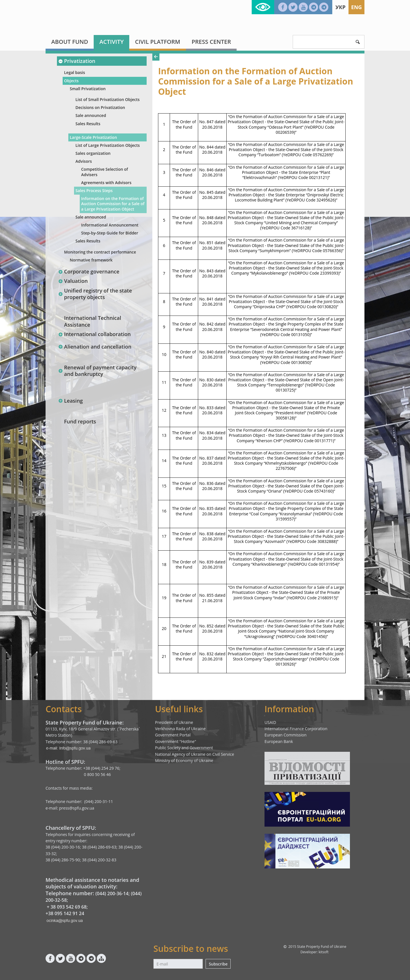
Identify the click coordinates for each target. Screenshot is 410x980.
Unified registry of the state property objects (95, 294)
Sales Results (88, 124)
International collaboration (94, 334)
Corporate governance (89, 271)
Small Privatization (88, 89)
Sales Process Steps (94, 191)
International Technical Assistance (93, 321)
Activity (111, 42)
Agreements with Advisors (106, 183)
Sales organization (93, 153)
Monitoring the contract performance (100, 252)
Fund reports (80, 421)
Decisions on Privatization (100, 107)
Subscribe (218, 964)
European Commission (286, 735)
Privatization (77, 61)
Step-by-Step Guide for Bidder (110, 233)
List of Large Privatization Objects (108, 145)
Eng (356, 7)
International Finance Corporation (296, 729)
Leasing (70, 401)
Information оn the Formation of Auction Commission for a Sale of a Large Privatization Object (113, 204)
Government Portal (173, 735)
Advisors (84, 161)
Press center (211, 42)
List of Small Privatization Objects (107, 99)
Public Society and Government (184, 748)
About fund (70, 42)
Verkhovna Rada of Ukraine (181, 729)
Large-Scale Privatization (93, 137)
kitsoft (324, 952)
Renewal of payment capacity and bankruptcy (97, 371)
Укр (340, 7)
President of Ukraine (174, 722)
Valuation (73, 281)
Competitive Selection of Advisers (104, 172)
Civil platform (158, 42)
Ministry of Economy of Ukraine (184, 760)
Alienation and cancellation (95, 347)
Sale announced (91, 115)
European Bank (279, 741)
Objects (71, 81)
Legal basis (74, 72)
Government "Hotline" (176, 741)
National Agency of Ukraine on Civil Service (195, 754)
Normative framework (91, 260)
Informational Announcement (110, 225)
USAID (270, 722)
